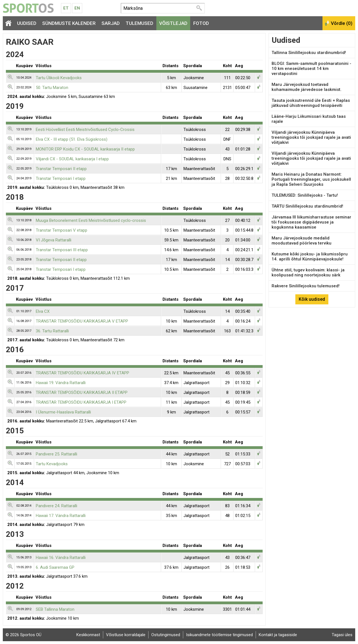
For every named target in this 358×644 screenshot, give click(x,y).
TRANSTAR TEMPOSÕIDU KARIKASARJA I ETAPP (81, 402)
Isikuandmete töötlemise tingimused (219, 635)
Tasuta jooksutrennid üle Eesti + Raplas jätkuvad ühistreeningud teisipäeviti (311, 103)
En (77, 8)
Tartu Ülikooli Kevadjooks (59, 78)
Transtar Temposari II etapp (61, 169)
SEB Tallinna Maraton (55, 609)
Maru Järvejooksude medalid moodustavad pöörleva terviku (302, 241)
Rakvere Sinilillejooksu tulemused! (306, 286)
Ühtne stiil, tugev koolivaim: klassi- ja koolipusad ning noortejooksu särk (308, 272)
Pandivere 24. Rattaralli (56, 506)
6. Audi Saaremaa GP (55, 567)
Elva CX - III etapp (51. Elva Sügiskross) (72, 139)
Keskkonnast (88, 635)
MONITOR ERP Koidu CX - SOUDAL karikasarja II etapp (85, 149)
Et (66, 8)
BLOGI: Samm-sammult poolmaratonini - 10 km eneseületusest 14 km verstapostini (311, 69)
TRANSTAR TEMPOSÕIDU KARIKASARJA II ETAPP (82, 392)
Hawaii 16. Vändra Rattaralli (61, 558)
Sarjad (111, 23)
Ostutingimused (166, 635)
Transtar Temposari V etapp (62, 230)
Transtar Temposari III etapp (62, 250)
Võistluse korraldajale (126, 635)
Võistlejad (173, 23)
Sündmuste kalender (69, 23)
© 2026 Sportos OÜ (23, 635)
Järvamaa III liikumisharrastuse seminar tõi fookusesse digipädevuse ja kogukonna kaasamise (311, 222)
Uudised (27, 23)
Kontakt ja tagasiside (278, 635)
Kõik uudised (312, 299)
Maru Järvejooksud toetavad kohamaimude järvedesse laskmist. (307, 87)
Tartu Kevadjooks (52, 464)
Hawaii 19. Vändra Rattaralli (61, 383)
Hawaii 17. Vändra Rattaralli (61, 516)
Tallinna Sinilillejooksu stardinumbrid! (309, 53)
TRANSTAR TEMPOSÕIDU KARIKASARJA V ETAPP (82, 321)
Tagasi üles (342, 635)
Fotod (201, 23)
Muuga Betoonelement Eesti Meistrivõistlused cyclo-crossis (91, 220)
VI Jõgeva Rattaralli (54, 240)
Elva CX (43, 311)
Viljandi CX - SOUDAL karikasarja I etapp (72, 159)
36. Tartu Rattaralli (52, 331)
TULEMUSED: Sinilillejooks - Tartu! (305, 195)
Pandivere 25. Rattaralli (56, 454)
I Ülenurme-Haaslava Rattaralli (63, 412)
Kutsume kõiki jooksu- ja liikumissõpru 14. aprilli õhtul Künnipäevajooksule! (310, 257)
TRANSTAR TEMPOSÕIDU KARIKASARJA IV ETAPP (83, 373)
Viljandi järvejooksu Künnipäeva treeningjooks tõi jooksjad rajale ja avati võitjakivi (311, 137)
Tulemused (139, 23)
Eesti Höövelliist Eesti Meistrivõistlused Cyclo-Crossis (85, 130)
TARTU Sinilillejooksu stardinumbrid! (307, 206)
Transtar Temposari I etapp (61, 178)
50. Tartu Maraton (52, 88)
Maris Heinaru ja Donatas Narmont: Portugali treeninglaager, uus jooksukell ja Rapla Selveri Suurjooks (311, 179)
